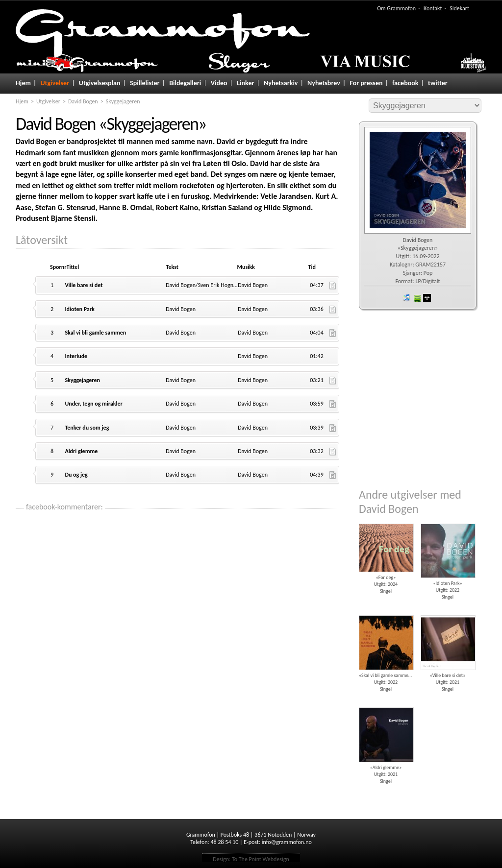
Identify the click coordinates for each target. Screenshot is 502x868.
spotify (417, 298)
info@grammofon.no (287, 842)
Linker (245, 83)
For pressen (366, 83)
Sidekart (459, 8)
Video (219, 83)
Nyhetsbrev (324, 83)
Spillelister (145, 83)
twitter (438, 83)
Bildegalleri (185, 83)
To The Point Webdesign (261, 859)
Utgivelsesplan (100, 83)
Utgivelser (55, 83)
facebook (405, 83)
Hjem (23, 83)
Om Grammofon (396, 8)
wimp (427, 298)
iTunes (406, 298)
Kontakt (433, 8)
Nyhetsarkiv (281, 83)
